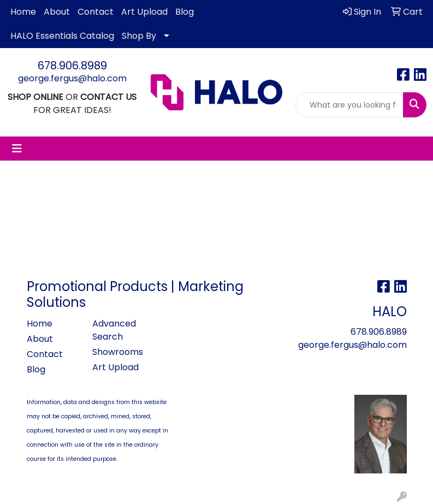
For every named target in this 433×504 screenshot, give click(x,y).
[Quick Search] (349, 105)
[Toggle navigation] (17, 149)
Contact (96, 12)
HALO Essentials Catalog (62, 36)
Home (23, 12)
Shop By (139, 36)
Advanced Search (114, 330)
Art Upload (144, 12)
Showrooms (118, 352)
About (57, 12)
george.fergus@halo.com (72, 78)
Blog (185, 12)
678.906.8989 (72, 66)
